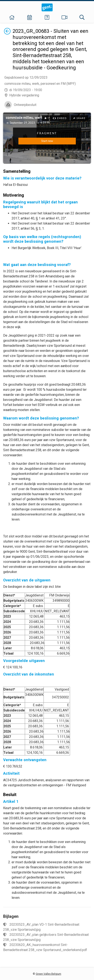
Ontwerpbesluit (25, 105)
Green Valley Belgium (48, 974)
